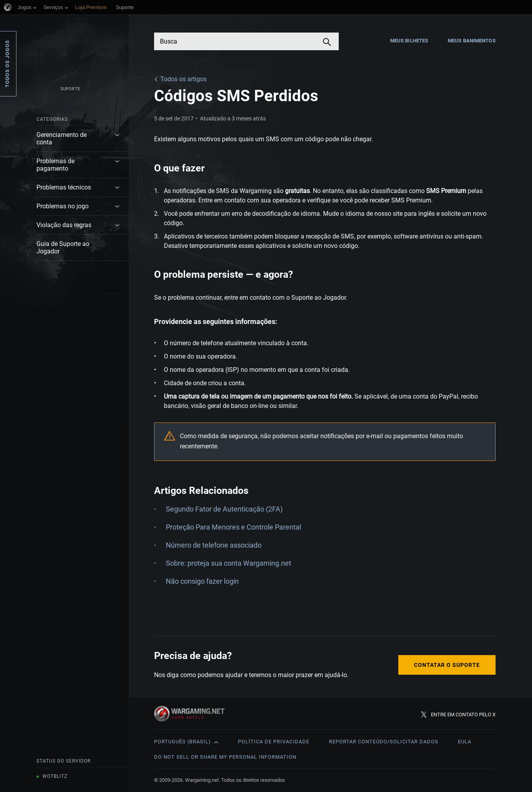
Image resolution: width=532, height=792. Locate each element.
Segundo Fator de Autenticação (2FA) (224, 509)
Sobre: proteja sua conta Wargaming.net (229, 563)
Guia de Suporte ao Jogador (63, 248)
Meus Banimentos (472, 41)
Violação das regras (64, 225)
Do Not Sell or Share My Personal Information (225, 757)
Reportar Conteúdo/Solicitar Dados (384, 742)
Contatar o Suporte (447, 665)
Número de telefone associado (214, 545)
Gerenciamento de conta (62, 138)
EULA (465, 742)
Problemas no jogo (63, 206)
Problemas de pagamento (55, 165)
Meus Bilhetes (409, 41)
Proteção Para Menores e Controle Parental (233, 527)
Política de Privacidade (274, 742)
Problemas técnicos (64, 187)
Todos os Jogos (7, 64)
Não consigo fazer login (202, 581)
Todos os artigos (183, 79)
